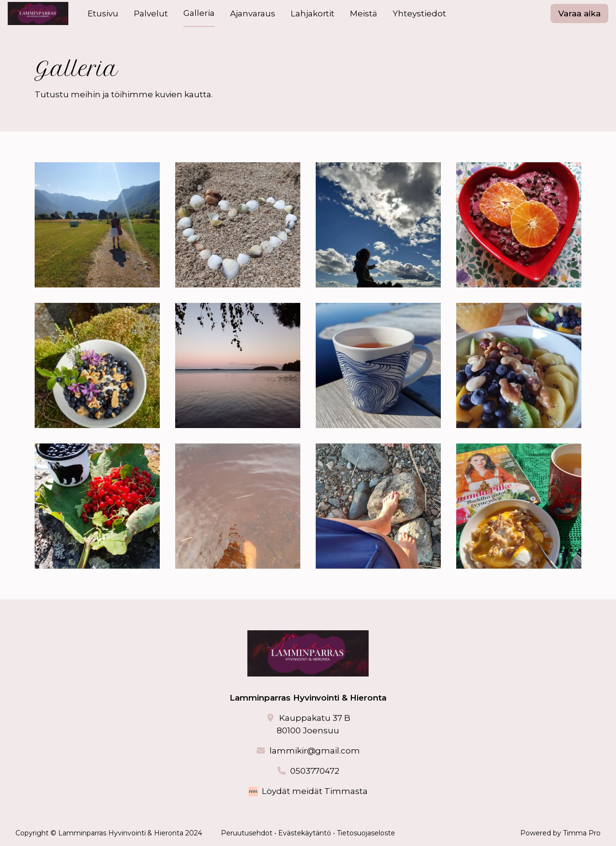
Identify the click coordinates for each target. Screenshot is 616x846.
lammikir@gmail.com (315, 751)
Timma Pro (582, 833)
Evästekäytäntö (305, 833)
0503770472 (315, 771)
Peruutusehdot (247, 833)
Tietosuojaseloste (366, 833)
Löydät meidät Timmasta (315, 791)
